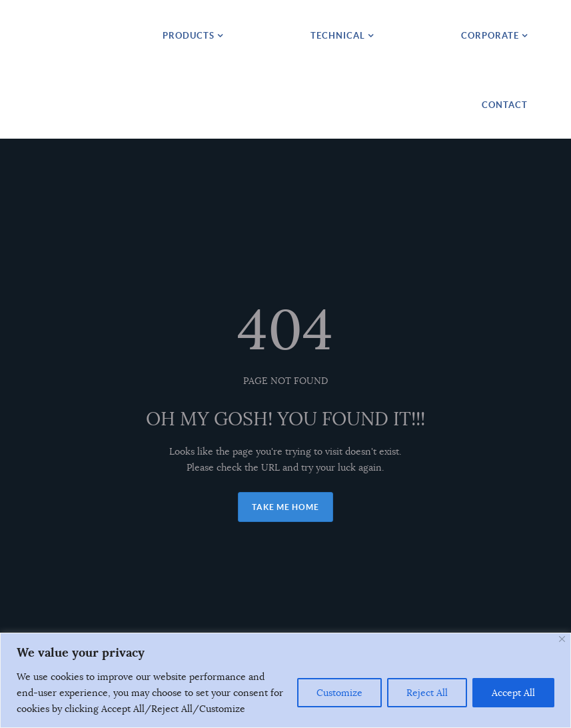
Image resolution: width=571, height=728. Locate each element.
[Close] (562, 639)
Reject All (427, 693)
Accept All (513, 693)
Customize (339, 693)
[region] (285, 680)
